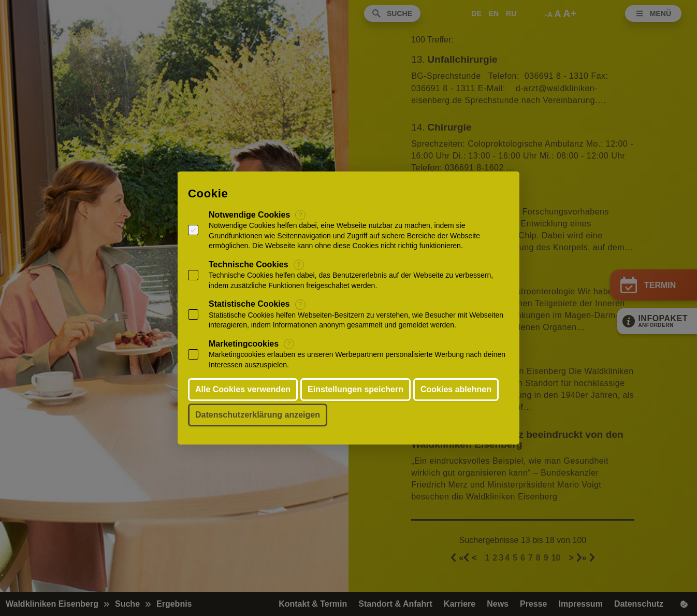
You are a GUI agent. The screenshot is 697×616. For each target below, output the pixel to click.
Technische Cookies (249, 264)
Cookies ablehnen (456, 389)
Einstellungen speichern (355, 389)
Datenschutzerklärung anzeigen (258, 415)
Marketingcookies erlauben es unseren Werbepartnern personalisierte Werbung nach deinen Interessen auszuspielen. (357, 360)
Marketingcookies (244, 344)
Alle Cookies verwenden (243, 389)
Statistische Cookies (249, 304)
